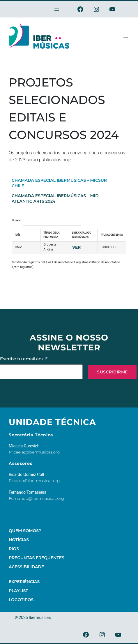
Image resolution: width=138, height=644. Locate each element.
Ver (76, 247)
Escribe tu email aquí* (41, 368)
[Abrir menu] (126, 36)
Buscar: (46, 221)
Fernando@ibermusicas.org (36, 498)
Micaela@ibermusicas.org (34, 452)
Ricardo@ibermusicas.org (34, 481)
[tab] (62, 183)
